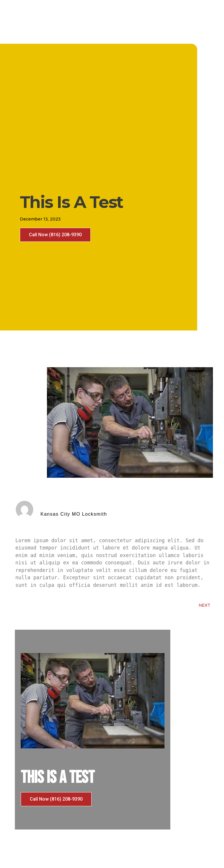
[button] (55, 235)
